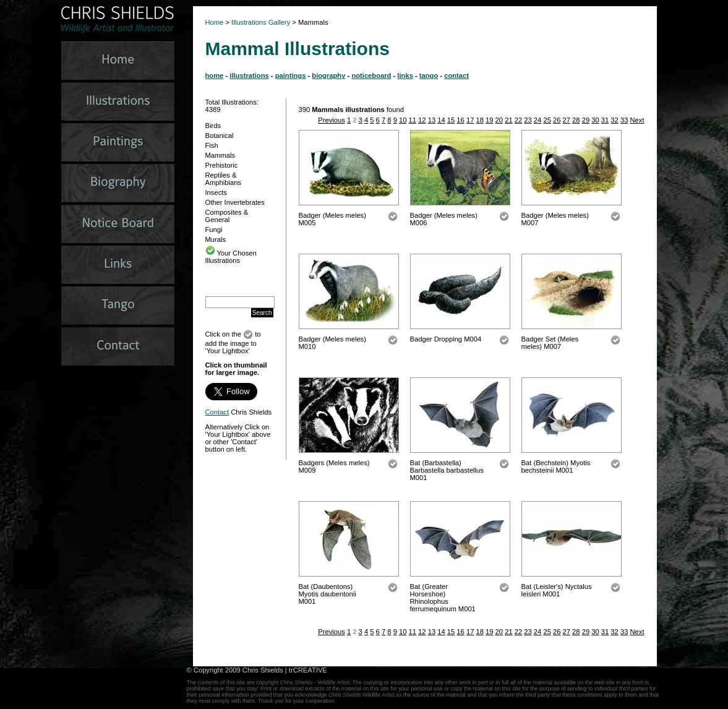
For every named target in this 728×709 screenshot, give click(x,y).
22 (518, 120)
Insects (216, 192)
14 (441, 120)
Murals (216, 239)
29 (586, 120)
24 (537, 120)
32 (614, 120)
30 (595, 120)
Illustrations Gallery (260, 22)
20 (499, 120)
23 (528, 120)
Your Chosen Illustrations (231, 257)
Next (637, 120)
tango (429, 75)
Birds (213, 126)
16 (460, 120)
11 (413, 120)
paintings (291, 75)
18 (479, 120)
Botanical (220, 135)
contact (456, 75)
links (405, 75)
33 (624, 120)
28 (576, 120)
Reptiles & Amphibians (223, 179)
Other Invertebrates (235, 202)
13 (432, 120)
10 (403, 120)
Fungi (214, 230)
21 (508, 120)
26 (557, 120)
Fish (212, 145)
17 (470, 120)
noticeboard (371, 75)
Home (215, 22)
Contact (217, 412)
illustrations (249, 75)
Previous (332, 120)
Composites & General (227, 216)
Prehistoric (222, 165)
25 (547, 120)
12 (422, 120)
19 (489, 120)
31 (605, 120)
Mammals (220, 155)
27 (567, 120)
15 (451, 120)
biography (328, 75)
